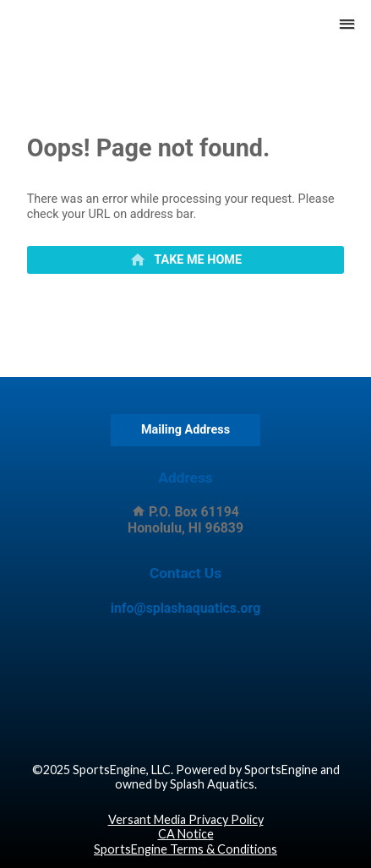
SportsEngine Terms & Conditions (185, 849)
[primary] (186, 260)
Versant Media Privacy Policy (186, 819)
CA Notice (186, 834)
